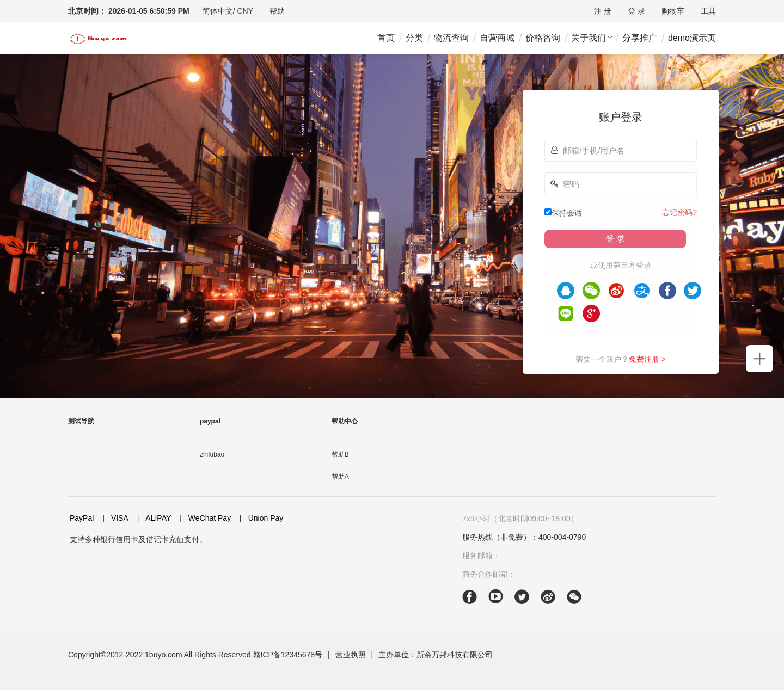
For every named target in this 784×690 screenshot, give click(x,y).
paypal (210, 421)
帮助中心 (345, 421)
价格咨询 (543, 38)
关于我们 (589, 38)
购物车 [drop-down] (673, 11)
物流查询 (451, 38)
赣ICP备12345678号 (288, 655)
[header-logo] (98, 38)
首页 (386, 38)
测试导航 (81, 421)
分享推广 (640, 38)
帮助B (340, 454)
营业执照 (351, 655)
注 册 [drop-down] (603, 11)
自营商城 (497, 38)
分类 (414, 38)
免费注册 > (647, 359)
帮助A (340, 477)
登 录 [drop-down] (636, 11)
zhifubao (212, 454)
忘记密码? (679, 212)
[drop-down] (228, 11)
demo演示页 (692, 38)
